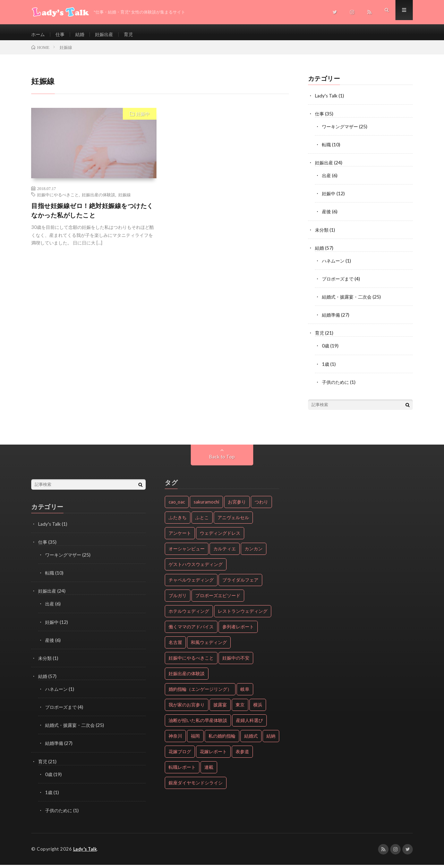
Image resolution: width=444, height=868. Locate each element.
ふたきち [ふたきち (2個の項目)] (178, 522)
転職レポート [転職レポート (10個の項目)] (182, 771)
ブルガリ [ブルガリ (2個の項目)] (178, 600)
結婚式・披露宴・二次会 (349, 301)
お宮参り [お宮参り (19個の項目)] (237, 506)
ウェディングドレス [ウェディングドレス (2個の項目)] (220, 537)
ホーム (39, 35)
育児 (133, 35)
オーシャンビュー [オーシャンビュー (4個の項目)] (187, 553)
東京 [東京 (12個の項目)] (240, 709)
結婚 (82, 35)
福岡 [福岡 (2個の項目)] (195, 740)
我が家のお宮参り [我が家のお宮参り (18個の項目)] (187, 709)
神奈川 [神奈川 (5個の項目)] (175, 740)
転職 (327, 149)
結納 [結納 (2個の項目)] (271, 740)
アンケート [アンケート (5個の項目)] (180, 537)
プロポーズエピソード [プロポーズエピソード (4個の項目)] (218, 600)
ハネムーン (334, 265)
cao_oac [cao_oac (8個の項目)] (177, 506)
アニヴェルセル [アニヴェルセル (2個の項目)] (233, 522)
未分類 (322, 234)
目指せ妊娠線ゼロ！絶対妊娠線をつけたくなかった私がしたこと (92, 215)
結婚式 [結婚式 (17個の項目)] (251, 740)
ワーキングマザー (341, 131)
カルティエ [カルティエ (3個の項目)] (225, 553)
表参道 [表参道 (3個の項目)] (242, 756)
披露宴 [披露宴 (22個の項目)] (220, 709)
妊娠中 (143, 119)
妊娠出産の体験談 (99, 199)
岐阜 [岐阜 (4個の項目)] (245, 693)
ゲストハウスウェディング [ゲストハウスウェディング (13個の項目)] (196, 568)
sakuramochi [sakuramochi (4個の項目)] (206, 506)
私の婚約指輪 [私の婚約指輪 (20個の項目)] (222, 740)
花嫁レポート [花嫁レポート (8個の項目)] (213, 756)
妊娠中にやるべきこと (58, 199)
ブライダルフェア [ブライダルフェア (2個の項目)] (240, 584)
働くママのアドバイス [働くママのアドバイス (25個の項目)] (191, 631)
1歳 (326, 368)
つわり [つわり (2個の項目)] (261, 506)
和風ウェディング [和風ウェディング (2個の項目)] (209, 646)
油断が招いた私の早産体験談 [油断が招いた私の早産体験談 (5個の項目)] (198, 724)
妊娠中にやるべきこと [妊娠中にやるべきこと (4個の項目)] (191, 662)
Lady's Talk (327, 100)
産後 (327, 216)
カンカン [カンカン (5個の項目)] (254, 553)
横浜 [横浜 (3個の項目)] (258, 709)
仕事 (61, 35)
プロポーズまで (339, 283)
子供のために (336, 386)
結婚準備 (332, 319)
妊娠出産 (107, 35)
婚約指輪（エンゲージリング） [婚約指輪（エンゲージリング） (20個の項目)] (200, 693)
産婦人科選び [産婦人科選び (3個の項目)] (249, 724)
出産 (327, 180)
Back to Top (222, 461)
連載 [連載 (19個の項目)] (209, 771)
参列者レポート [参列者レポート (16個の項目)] (238, 631)
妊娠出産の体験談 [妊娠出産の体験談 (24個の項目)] (187, 678)
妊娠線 (125, 199)
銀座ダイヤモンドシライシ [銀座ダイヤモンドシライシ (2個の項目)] (196, 787)
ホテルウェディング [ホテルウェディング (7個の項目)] (189, 615)
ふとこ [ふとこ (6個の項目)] (202, 522)
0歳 (326, 350)
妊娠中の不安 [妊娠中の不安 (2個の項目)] (236, 662)
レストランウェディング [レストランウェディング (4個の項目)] (243, 615)
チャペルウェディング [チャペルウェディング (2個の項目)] (191, 584)
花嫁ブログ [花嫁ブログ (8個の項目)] (180, 756)
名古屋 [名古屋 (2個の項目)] (175, 646)
